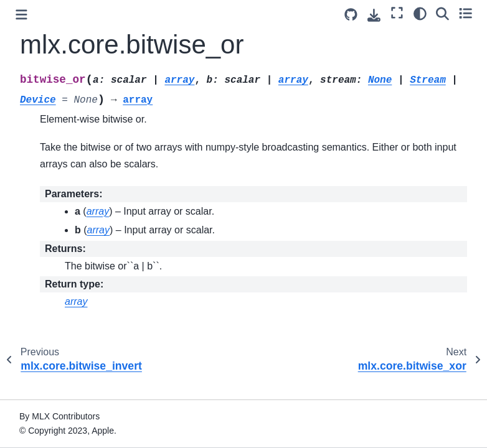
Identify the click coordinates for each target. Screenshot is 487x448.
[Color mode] (420, 13)
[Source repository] (351, 15)
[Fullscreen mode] (397, 13)
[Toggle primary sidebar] (21, 15)
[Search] (442, 13)
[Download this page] (374, 15)
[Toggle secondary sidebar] (466, 13)
